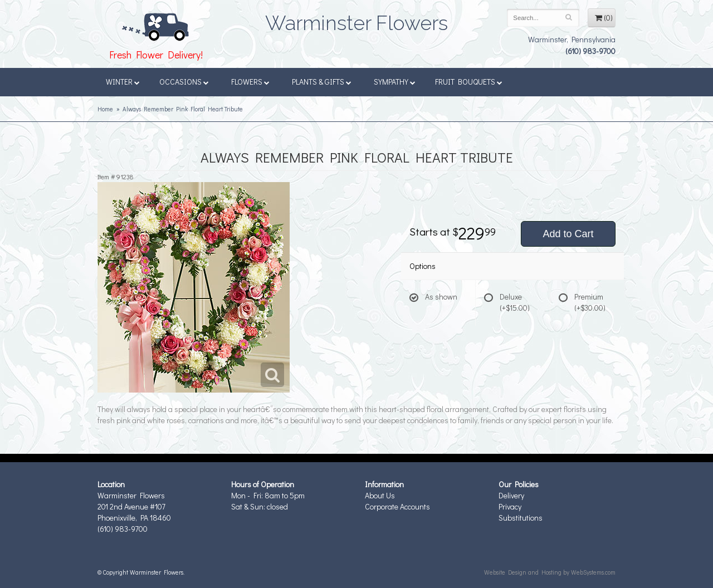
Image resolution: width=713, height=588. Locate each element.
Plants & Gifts (322, 82)
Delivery (511, 495)
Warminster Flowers (356, 19)
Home (105, 109)
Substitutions (521, 518)
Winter (123, 82)
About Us (380, 495)
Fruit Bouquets (469, 82)
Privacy (510, 506)
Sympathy (395, 82)
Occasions (184, 82)
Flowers (250, 82)
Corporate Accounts (397, 506)
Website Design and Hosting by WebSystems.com (550, 572)
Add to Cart (568, 234)
